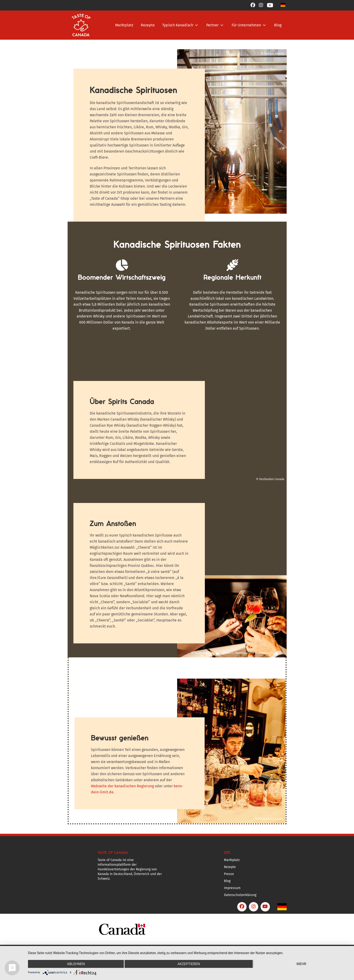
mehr (302, 964)
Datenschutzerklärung (240, 895)
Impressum (232, 888)
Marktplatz (124, 25)
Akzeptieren (189, 964)
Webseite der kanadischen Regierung (122, 786)
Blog (278, 25)
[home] (81, 25)
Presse (229, 874)
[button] (283, 5)
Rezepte (148, 25)
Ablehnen (76, 964)
